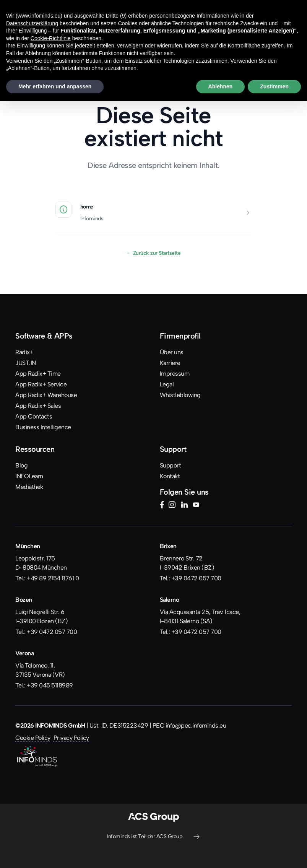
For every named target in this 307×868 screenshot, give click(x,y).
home (87, 207)
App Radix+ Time (38, 374)
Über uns (172, 352)
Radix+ (24, 352)
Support (171, 465)
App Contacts (34, 416)
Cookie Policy (33, 738)
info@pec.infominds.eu (196, 726)
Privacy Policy (71, 738)
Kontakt (170, 476)
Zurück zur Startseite (154, 253)
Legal (167, 384)
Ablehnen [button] (221, 86)
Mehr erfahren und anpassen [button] (55, 86)
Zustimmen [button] (274, 86)
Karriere (170, 363)
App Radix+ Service (41, 384)
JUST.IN (26, 363)
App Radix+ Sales (38, 406)
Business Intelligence (43, 427)
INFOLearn (29, 476)
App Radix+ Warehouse (46, 395)
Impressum (175, 374)
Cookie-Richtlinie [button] (51, 38)
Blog (21, 465)
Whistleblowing (180, 395)
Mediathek (29, 487)
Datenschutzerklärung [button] (32, 23)
